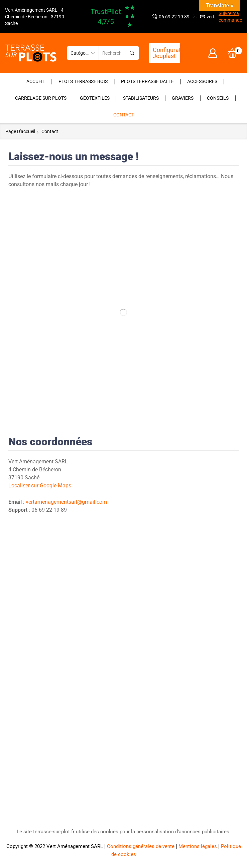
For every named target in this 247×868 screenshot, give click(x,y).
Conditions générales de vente (141, 846)
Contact (124, 115)
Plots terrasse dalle (147, 81)
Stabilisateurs (141, 98)
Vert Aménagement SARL (75, 846)
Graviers (183, 98)
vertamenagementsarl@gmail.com (66, 502)
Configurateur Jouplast (166, 53)
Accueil (36, 81)
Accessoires (202, 81)
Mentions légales (198, 846)
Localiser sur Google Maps (40, 486)
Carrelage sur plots (41, 98)
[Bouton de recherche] (132, 53)
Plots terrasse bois (83, 81)
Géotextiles (95, 98)
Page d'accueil (20, 131)
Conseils (218, 98)
